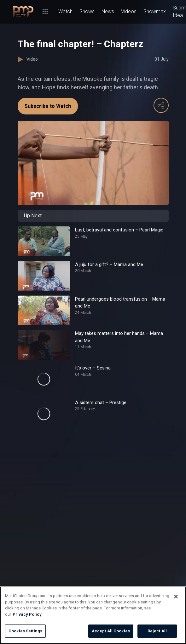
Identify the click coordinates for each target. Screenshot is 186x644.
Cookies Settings (25, 631)
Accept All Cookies (111, 631)
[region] (93, 615)
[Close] (176, 597)
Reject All (157, 631)
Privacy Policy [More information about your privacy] (27, 614)
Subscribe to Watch (48, 106)
